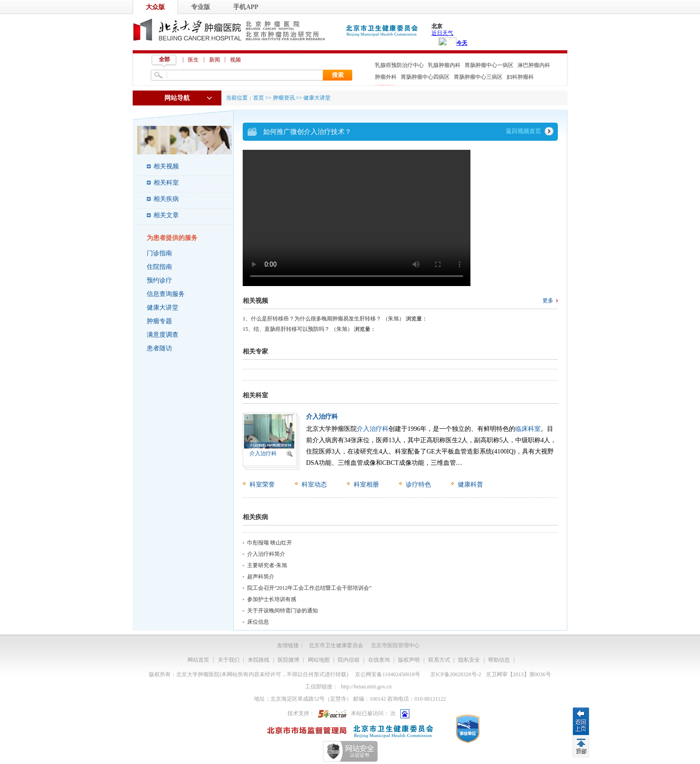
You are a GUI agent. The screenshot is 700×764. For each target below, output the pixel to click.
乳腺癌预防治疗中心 (399, 65)
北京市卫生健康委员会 (336, 645)
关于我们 (229, 660)
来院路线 (259, 660)
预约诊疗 (159, 280)
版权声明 (409, 660)
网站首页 (198, 660)
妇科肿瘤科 (520, 77)
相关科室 (166, 183)
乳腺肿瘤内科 (444, 65)
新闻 (215, 60)
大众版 (155, 7)
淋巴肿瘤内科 (534, 65)
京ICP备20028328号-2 (456, 674)
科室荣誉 (262, 485)
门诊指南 (159, 253)
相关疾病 (166, 199)
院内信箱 (349, 660)
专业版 (201, 7)
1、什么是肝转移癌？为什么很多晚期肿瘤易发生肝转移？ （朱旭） (324, 319)
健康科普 (470, 485)
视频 (235, 60)
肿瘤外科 (386, 77)
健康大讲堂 (163, 308)
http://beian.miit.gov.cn (366, 687)
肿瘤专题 (159, 321)
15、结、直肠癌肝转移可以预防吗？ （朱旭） (298, 329)
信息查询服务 (166, 294)
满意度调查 (163, 335)
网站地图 (319, 660)
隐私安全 (469, 660)
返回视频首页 (523, 131)
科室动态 (314, 485)
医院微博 (288, 660)
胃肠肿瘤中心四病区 (425, 77)
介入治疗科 (263, 454)
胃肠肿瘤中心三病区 (478, 77)
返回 (581, 721)
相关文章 (166, 215)
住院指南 (159, 267)
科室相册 (366, 485)
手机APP (246, 7)
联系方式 (439, 660)
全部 (164, 59)
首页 (259, 98)
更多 (548, 301)
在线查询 (379, 660)
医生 (193, 60)
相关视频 (166, 166)
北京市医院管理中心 (395, 645)
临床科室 (528, 429)
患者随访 (159, 348)
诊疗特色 (418, 485)
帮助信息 (499, 660)
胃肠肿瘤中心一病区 (489, 65)
